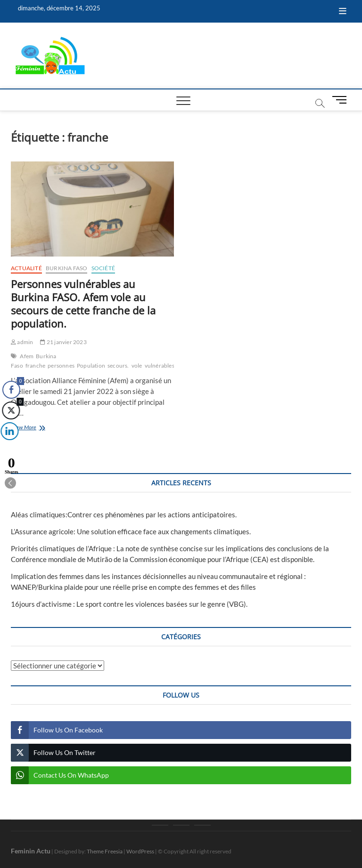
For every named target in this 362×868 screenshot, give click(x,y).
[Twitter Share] (10, 410)
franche (35, 366)
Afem (27, 356)
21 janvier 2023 (63, 342)
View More (37, 428)
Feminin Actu (31, 851)
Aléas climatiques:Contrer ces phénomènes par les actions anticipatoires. (124, 514)
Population (91, 366)
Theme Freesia (105, 851)
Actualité (26, 268)
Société (103, 268)
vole (137, 366)
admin (22, 342)
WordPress (140, 851)
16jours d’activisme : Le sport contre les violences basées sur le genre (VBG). (129, 604)
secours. (118, 366)
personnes (61, 366)
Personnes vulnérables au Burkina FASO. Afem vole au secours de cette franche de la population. (83, 304)
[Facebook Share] (11, 390)
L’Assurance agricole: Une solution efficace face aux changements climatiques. (131, 531)
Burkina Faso (66, 268)
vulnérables (160, 366)
